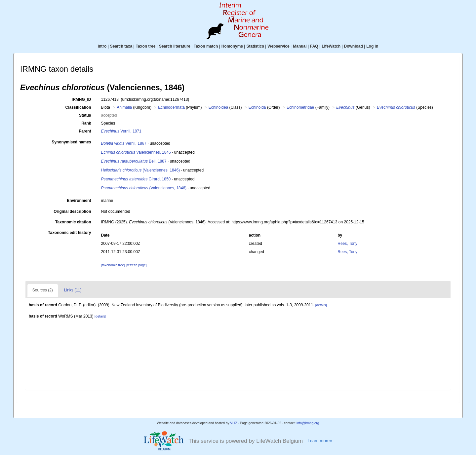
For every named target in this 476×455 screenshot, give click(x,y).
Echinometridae (300, 107)
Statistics (255, 46)
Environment (79, 201)
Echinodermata (171, 107)
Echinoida (257, 107)
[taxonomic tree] (113, 265)
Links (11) (73, 290)
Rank (86, 123)
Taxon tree (146, 46)
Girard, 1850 (136, 179)
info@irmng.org (308, 423)
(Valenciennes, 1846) (141, 170)
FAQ (314, 46)
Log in (372, 46)
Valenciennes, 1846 (136, 152)
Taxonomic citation (73, 222)
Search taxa (121, 46)
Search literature (175, 46)
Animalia (124, 107)
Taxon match (206, 46)
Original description (72, 211)
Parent (85, 131)
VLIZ (234, 423)
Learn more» (320, 441)
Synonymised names (71, 142)
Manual (300, 46)
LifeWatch (331, 46)
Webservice (278, 46)
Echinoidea (218, 107)
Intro (102, 46)
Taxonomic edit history (69, 233)
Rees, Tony (347, 244)
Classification (78, 107)
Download (354, 46)
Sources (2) (43, 290)
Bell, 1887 (134, 161)
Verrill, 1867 (124, 143)
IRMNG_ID (81, 99)
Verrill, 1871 (121, 131)
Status (85, 115)
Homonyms (232, 46)
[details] (321, 305)
